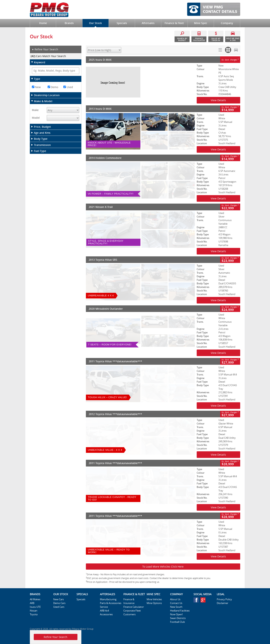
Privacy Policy (224, 599)
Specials (81, 599)
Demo (53, 87)
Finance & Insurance (129, 601)
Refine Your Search (45, 49)
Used (68, 87)
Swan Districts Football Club (178, 620)
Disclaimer (222, 603)
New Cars (58, 599)
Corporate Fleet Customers (132, 612)
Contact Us (176, 603)
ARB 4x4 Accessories (106, 612)
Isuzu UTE (35, 607)
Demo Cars (59, 603)
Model (36, 118)
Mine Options (154, 603)
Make (35, 110)
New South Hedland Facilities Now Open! (180, 611)
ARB (32, 603)
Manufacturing (108, 599)
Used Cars (59, 607)
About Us (175, 599)
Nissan (34, 611)
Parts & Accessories (111, 603)
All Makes (35, 599)
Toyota (34, 614)
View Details (218, 100)
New (36, 87)
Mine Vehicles (154, 599)
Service (104, 607)
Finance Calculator (134, 607)
